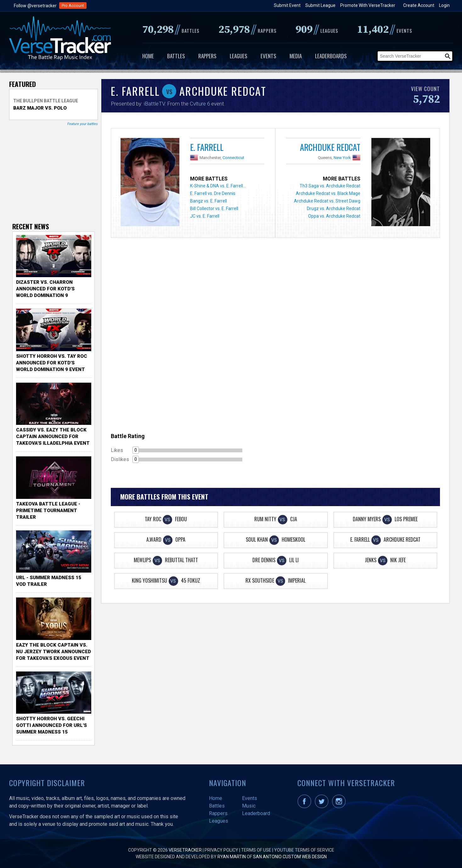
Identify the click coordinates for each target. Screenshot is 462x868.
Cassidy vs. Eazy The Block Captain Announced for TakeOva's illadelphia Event (53, 437)
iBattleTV (154, 104)
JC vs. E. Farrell (205, 216)
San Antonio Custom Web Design (290, 857)
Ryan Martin (232, 857)
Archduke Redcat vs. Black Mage (328, 193)
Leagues (239, 56)
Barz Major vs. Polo (40, 108)
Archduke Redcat (330, 147)
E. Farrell (207, 147)
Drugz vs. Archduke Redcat (334, 208)
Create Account (419, 5)
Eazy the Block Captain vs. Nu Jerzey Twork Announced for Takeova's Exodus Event (54, 652)
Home (148, 56)
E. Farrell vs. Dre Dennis (213, 193)
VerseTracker (185, 850)
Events (268, 56)
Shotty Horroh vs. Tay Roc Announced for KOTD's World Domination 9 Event (52, 363)
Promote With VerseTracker (368, 5)
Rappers (207, 56)
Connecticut (233, 158)
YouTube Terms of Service (304, 850)
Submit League (320, 5)
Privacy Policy (221, 850)
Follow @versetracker (35, 6)
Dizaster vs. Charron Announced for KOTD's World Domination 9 (45, 289)
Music (249, 806)
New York (342, 158)
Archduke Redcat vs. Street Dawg (327, 201)
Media (296, 56)
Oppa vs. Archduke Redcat (334, 216)
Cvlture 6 (200, 104)
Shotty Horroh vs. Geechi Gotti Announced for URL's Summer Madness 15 (51, 725)
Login (444, 5)
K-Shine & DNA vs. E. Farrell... (218, 186)
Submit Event (287, 5)
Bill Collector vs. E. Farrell (214, 208)
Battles (176, 56)
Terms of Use (256, 850)
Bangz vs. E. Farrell (208, 201)
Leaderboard (256, 813)
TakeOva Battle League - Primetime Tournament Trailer (48, 511)
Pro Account (73, 6)
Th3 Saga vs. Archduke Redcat (330, 186)
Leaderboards (331, 56)
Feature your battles (83, 124)
